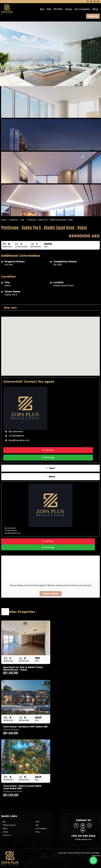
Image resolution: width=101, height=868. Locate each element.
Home (4, 220)
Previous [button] (4, 638)
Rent (37, 822)
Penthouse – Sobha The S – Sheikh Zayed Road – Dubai (50, 220)
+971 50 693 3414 (83, 836)
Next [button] (47, 638)
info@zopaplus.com (83, 839)
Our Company (82, 9)
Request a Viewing (51, 593)
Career (5, 832)
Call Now (48, 450)
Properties (14, 220)
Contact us (7, 835)
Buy (42, 9)
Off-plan (58, 9)
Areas (69, 9)
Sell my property (9, 825)
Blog (95, 9)
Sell (49, 9)
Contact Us (93, 16)
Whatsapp (48, 457)
